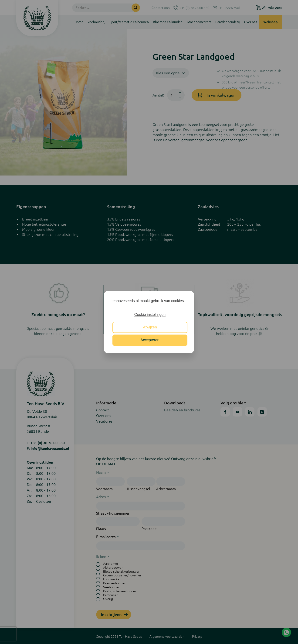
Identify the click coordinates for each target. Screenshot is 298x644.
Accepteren (150, 340)
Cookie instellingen (150, 315)
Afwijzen (150, 327)
